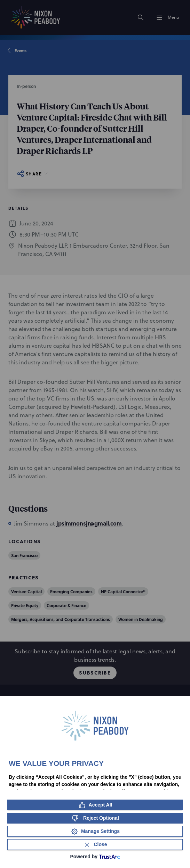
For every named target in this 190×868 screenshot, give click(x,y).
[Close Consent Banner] (95, 845)
